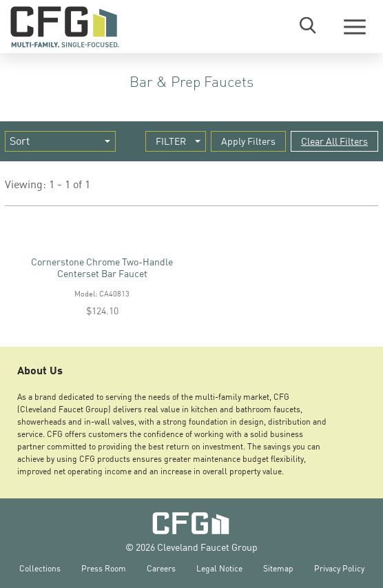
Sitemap (278, 568)
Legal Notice (219, 568)
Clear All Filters (334, 141)
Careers (161, 568)
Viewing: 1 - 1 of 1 (48, 184)
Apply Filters (248, 141)
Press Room (104, 568)
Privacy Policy (339, 568)
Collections (40, 568)
